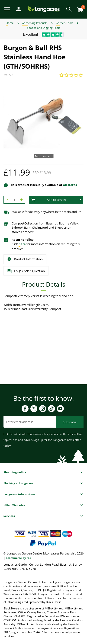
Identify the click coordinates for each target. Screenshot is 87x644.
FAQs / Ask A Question (26, 271)
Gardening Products (35, 23)
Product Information (25, 259)
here (22, 244)
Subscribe (70, 422)
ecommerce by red (19, 558)
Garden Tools (64, 23)
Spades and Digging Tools (44, 28)
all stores (70, 185)
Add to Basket (49, 200)
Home (10, 23)
